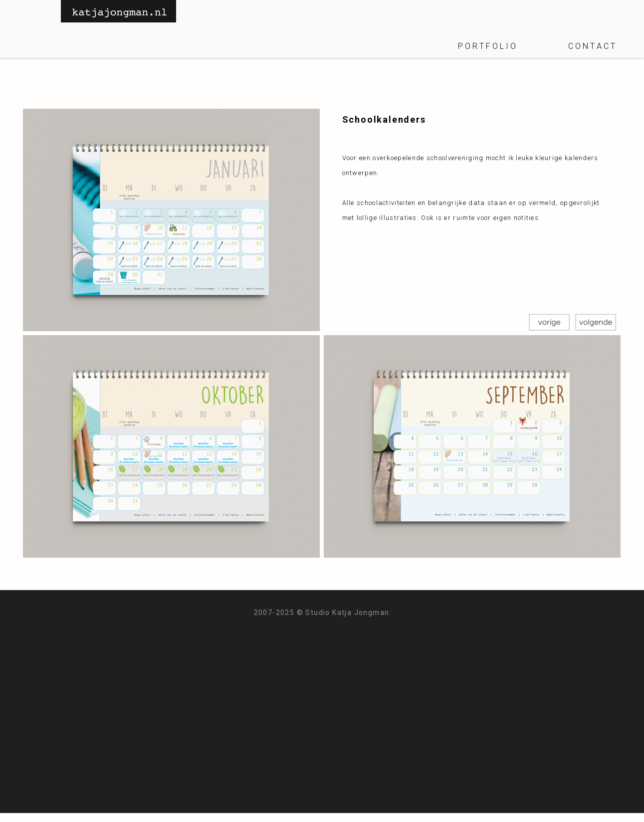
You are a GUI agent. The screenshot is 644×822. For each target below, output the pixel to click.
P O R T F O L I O (487, 46)
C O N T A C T (592, 46)
